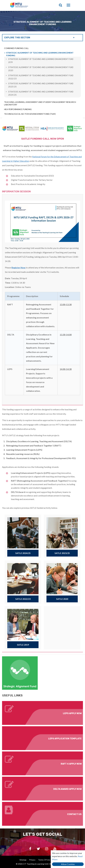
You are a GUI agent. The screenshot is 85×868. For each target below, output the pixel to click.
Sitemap (23, 860)
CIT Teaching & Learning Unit (28, 5)
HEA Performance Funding (18, 109)
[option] (42, 21)
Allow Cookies (68, 864)
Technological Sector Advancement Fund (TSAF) (30, 114)
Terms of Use (44, 860)
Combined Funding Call (16, 48)
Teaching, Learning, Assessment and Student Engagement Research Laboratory (40, 103)
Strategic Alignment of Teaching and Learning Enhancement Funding (40, 54)
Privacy (32, 860)
